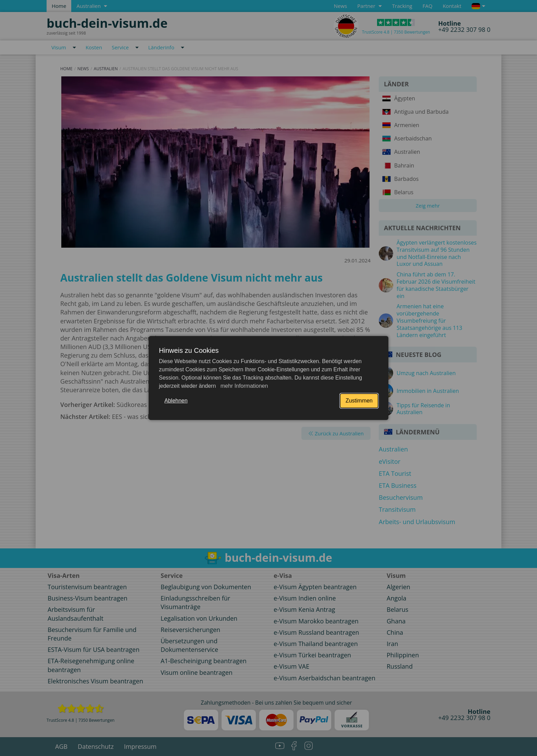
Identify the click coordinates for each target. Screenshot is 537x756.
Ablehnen (176, 401)
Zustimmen (359, 401)
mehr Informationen (243, 386)
